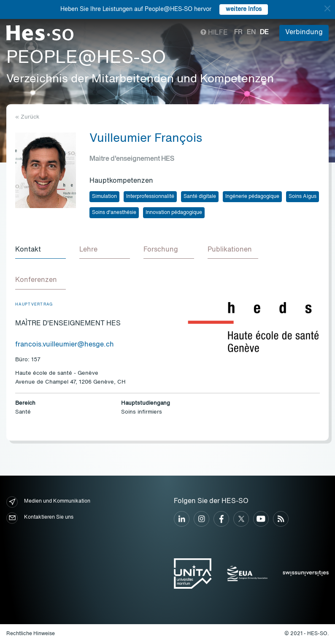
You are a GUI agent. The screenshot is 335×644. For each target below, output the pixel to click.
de (264, 32)
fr (238, 32)
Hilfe (214, 33)
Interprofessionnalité (150, 197)
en (251, 32)
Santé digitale (200, 197)
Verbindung (304, 32)
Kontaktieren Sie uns (40, 518)
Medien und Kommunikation (48, 502)
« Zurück (27, 117)
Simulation (104, 197)
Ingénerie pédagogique (252, 197)
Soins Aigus (303, 197)
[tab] (41, 250)
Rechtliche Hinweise (31, 634)
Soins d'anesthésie (114, 213)
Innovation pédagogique (174, 213)
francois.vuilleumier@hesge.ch (65, 345)
